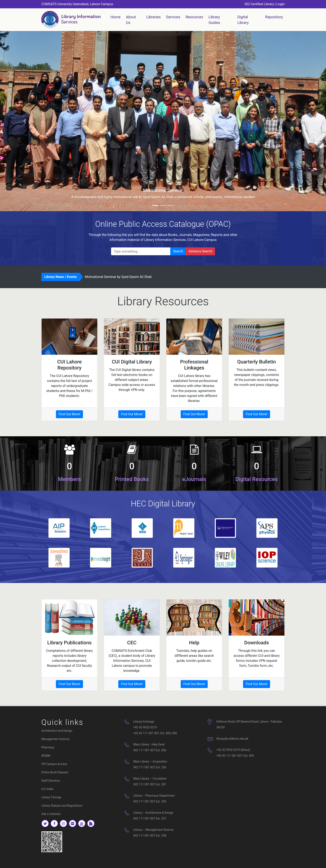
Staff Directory (51, 781)
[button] (24, 121)
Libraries (154, 17)
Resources (194, 17)
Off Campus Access (54, 764)
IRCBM (46, 756)
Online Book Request (55, 772)
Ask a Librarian (51, 814)
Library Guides (214, 20)
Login (281, 4)
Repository (274, 17)
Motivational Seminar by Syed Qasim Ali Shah (118, 277)
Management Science (55, 739)
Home (116, 17)
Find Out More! (70, 414)
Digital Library (243, 20)
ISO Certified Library (259, 4)
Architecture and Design (57, 731)
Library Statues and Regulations (62, 806)
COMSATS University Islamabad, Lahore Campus (77, 4)
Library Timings (51, 797)
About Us (131, 20)
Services (173, 17)
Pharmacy (48, 747)
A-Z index (47, 789)
